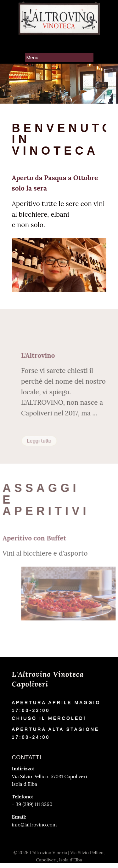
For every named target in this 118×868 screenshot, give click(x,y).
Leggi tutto (46, 441)
